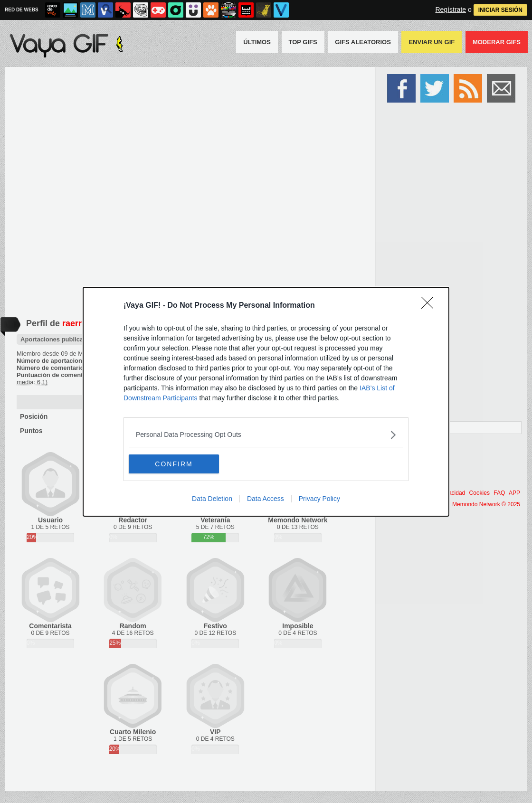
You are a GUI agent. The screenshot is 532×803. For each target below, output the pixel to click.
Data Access (266, 499)
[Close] (430, 306)
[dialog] (266, 402)
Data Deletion (212, 499)
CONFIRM (174, 464)
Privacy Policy (319, 499)
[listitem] (266, 435)
